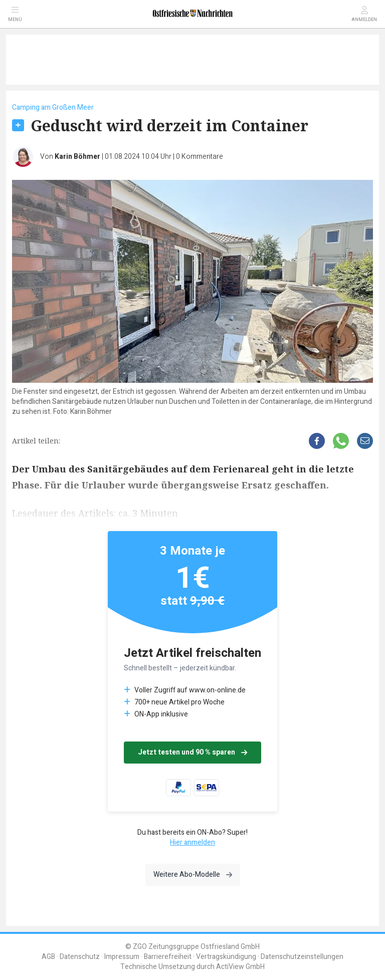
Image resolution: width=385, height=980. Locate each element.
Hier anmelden (192, 842)
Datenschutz (80, 957)
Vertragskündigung (226, 957)
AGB (48, 957)
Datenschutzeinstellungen (302, 957)
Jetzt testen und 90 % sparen (192, 752)
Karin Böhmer (77, 157)
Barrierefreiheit (168, 957)
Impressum (122, 957)
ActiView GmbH (240, 967)
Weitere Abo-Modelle (193, 875)
